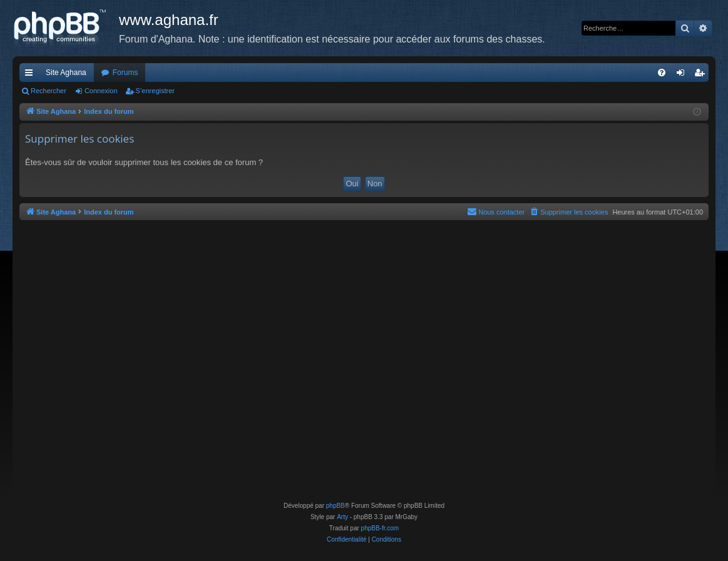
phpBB (336, 506)
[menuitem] (662, 73)
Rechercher (49, 91)
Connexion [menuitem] (683, 75)
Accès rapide (31, 75)
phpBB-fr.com (380, 528)
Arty (342, 517)
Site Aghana (66, 73)
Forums (126, 73)
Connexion (101, 91)
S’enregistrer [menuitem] (702, 75)
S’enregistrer (155, 91)
